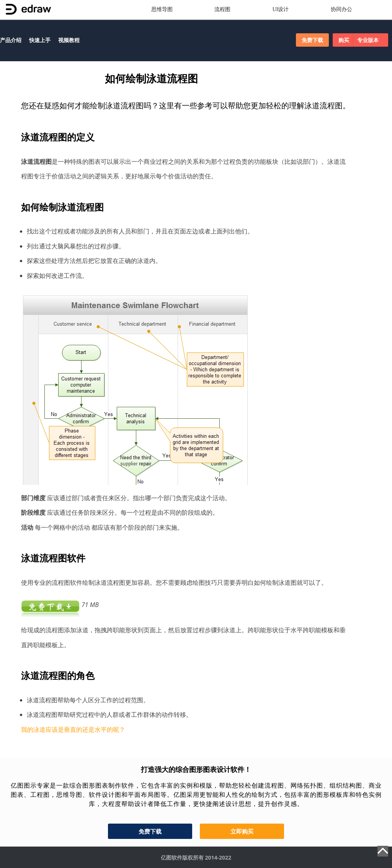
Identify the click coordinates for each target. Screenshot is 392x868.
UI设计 (281, 9)
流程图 (222, 9)
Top (383, 851)
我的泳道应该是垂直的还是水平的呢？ (73, 729)
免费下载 (312, 40)
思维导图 (162, 9)
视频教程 (69, 40)
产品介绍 (11, 40)
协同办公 (341, 9)
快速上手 (40, 40)
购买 (360, 40)
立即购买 (242, 831)
